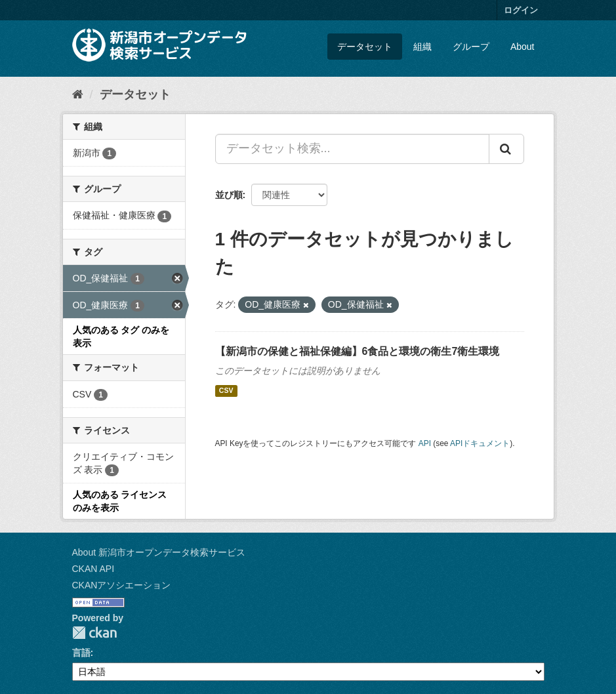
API (425, 443)
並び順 (229, 195)
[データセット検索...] (352, 149)
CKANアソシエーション (122, 585)
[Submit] (506, 149)
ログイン (521, 10)
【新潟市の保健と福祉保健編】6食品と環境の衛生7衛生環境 (358, 351)
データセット (365, 47)
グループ (471, 47)
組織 (422, 47)
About (523, 47)
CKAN (94, 633)
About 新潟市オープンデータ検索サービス (159, 552)
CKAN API (93, 569)
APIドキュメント (480, 443)
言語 (81, 653)
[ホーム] (78, 94)
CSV (226, 391)
